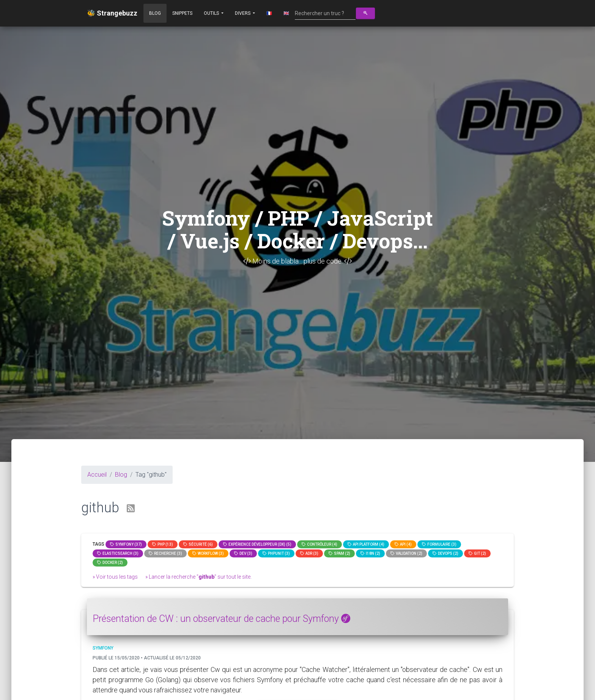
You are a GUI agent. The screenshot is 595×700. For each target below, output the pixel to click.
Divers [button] (243, 13)
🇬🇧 (286, 13)
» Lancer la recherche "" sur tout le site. (198, 577)
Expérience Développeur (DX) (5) (257, 544)
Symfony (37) (126, 544)
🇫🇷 (269, 13)
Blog (155, 13)
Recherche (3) (165, 553)
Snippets (182, 13)
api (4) (403, 544)
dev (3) (243, 553)
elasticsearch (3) (118, 553)
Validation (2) (406, 553)
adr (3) (309, 553)
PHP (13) (163, 544)
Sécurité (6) (198, 544)
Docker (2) (110, 563)
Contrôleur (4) (320, 544)
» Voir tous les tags (115, 577)
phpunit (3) (276, 553)
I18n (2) (370, 553)
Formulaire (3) (439, 544)
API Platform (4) (366, 544)
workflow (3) (208, 553)
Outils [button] (212, 13)
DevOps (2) (445, 553)
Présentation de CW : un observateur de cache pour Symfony (222, 619)
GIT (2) (477, 553)
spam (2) (339, 553)
